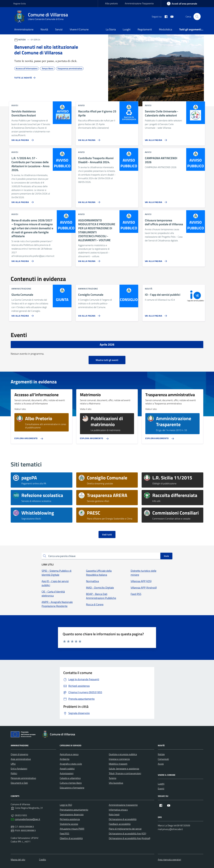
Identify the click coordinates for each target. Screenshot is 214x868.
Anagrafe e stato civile (71, 764)
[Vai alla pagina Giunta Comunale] (22, 315)
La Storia (111, 29)
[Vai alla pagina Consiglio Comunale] (89, 315)
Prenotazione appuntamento (74, 810)
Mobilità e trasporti (118, 764)
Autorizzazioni (67, 773)
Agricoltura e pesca (69, 754)
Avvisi (161, 764)
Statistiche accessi (69, 824)
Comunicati (163, 759)
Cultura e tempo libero (71, 783)
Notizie (161, 754)
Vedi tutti (107, 534)
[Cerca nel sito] (197, 17)
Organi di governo (19, 754)
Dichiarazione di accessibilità (123, 819)
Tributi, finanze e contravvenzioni (125, 773)
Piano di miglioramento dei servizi (125, 829)
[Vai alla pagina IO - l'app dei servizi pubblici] (155, 315)
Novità (44, 29)
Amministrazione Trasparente (139, 3)
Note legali (114, 814)
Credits (43, 860)
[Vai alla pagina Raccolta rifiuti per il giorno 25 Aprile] (89, 139)
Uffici (13, 764)
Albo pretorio (111, 3)
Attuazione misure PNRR (72, 829)
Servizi (59, 29)
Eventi (161, 788)
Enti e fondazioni (19, 769)
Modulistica (166, 29)
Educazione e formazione (72, 788)
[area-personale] (182, 4)
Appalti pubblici (67, 769)
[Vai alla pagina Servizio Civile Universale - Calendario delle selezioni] (155, 139)
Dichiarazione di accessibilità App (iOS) (127, 833)
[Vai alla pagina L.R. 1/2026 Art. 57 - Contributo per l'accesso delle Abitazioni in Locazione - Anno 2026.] (22, 201)
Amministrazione (24, 29)
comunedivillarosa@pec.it (27, 819)
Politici (14, 773)
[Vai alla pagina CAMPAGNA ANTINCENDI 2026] (155, 201)
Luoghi (127, 29)
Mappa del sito (18, 860)
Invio (166, 556)
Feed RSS (64, 833)
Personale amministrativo (23, 778)
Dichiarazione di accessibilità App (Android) (130, 838)
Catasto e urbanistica (70, 778)
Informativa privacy (118, 810)
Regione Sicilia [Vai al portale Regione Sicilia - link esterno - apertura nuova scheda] (20, 3)
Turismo (112, 778)
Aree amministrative (21, 759)
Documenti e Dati (19, 783)
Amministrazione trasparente (123, 805)
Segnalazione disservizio (72, 814)
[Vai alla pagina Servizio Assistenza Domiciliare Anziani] (22, 139)
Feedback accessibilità (120, 824)
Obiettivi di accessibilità (71, 838)
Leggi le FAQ (66, 805)
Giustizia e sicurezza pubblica (123, 754)
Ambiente (65, 759)
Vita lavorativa (116, 783)
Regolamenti (145, 29)
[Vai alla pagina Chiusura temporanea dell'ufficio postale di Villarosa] (155, 260)
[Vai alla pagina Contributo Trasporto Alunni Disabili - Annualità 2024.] (89, 201)
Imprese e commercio (119, 759)
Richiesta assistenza (70, 819)
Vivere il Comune (79, 29)
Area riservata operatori (169, 860)
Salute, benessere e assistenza (124, 769)
